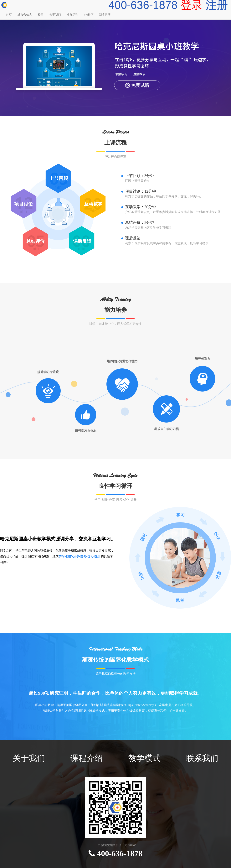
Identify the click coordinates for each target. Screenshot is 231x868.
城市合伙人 (25, 15)
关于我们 (55, 15)
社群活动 (72, 15)
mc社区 (89, 15)
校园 (41, 15)
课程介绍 (87, 758)
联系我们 (202, 758)
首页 (9, 15)
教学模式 (144, 758)
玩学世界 (105, 15)
